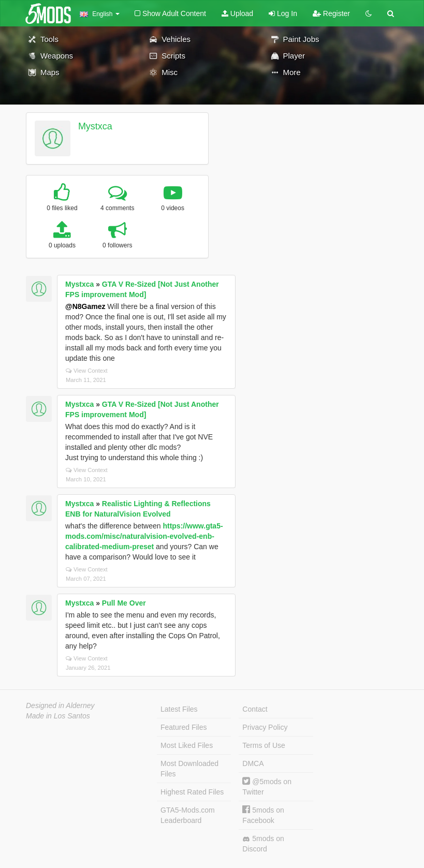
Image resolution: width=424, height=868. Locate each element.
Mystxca (95, 126)
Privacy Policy (265, 727)
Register (331, 13)
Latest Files (179, 709)
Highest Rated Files (192, 792)
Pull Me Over (124, 603)
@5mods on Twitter (267, 786)
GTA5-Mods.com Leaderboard (188, 815)
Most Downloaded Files (189, 769)
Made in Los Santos (58, 716)
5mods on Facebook (263, 815)
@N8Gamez (85, 306)
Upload (237, 13)
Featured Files (184, 727)
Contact (255, 709)
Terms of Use (264, 745)
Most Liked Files (187, 745)
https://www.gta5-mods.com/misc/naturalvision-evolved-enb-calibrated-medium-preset (144, 536)
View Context (87, 371)
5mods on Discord (263, 844)
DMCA (253, 763)
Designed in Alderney (60, 705)
